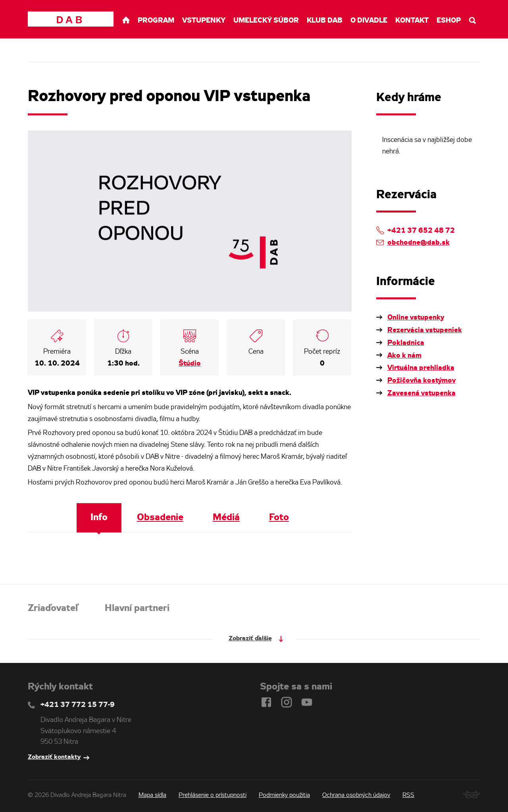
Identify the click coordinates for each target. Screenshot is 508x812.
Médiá (226, 518)
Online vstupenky (416, 318)
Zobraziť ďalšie (250, 639)
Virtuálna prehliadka (421, 368)
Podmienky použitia (284, 795)
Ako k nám (404, 356)
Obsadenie (160, 518)
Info (99, 518)
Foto (279, 518)
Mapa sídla (152, 795)
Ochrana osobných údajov (356, 795)
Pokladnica (406, 343)
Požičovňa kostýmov (421, 381)
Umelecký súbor (266, 21)
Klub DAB (325, 21)
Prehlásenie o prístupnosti (213, 795)
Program (156, 21)
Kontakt (412, 21)
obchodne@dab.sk (419, 243)
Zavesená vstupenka (421, 393)
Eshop (449, 21)
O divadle (369, 21)
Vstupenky (204, 21)
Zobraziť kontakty (54, 757)
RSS (408, 795)
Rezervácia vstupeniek (425, 330)
